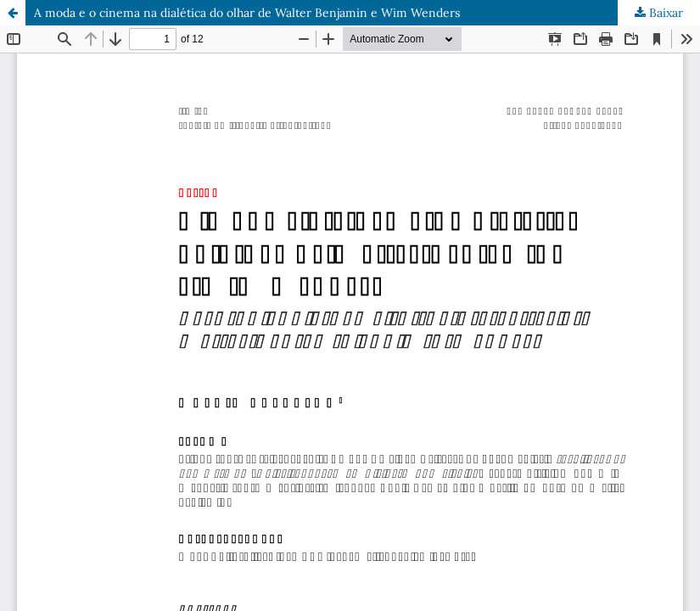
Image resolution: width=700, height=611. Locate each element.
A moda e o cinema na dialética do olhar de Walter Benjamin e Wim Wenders (247, 13)
